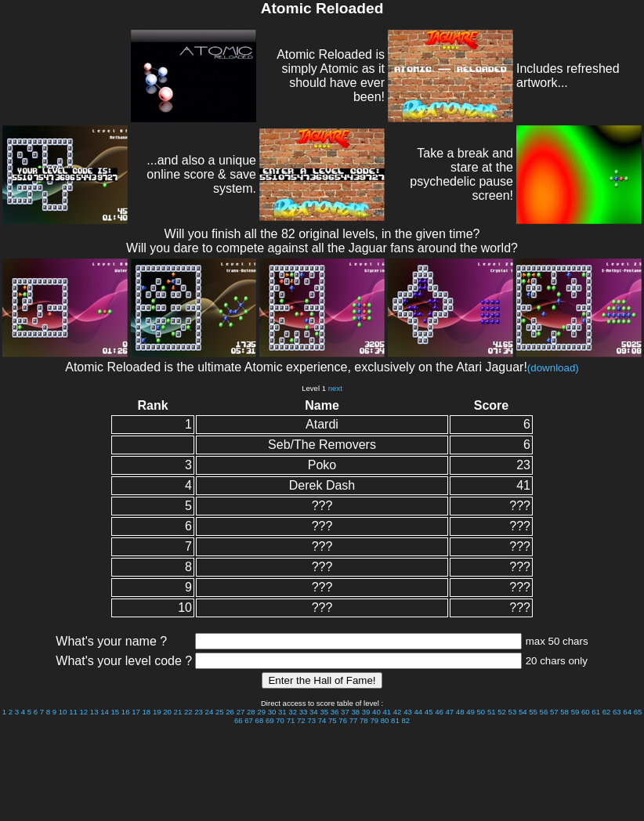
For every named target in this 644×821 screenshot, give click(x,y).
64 (627, 712)
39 (366, 712)
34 (314, 712)
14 (105, 712)
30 (272, 712)
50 (481, 712)
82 (405, 720)
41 (387, 712)
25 (220, 712)
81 (395, 720)
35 (324, 712)
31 (282, 712)
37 (345, 712)
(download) (553, 368)
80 (385, 720)
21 (178, 712)
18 (147, 712)
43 (408, 712)
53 (513, 712)
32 (293, 712)
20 (167, 712)
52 (502, 712)
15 (116, 712)
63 (617, 712)
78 (364, 720)
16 (126, 712)
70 (280, 720)
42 (398, 712)
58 (564, 712)
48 (460, 712)
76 (343, 720)
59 (575, 712)
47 (450, 712)
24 (210, 712)
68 (260, 720)
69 (270, 720)
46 (439, 712)
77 (354, 720)
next (335, 388)
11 (73, 712)
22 (188, 712)
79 (374, 720)
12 (83, 712)
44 (418, 712)
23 (199, 712)
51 (492, 712)
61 (596, 712)
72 (301, 720)
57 (554, 712)
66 (239, 720)
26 (230, 712)
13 (94, 712)
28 (251, 712)
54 (523, 712)
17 (136, 712)
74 (322, 720)
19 (157, 712)
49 (470, 712)
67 (249, 720)
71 (291, 720)
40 (376, 712)
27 (241, 712)
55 (533, 712)
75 (333, 720)
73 (311, 720)
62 (607, 712)
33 (304, 712)
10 (63, 712)
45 (429, 712)
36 (335, 712)
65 (638, 712)
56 (544, 712)
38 (355, 712)
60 (586, 712)
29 (261, 712)
